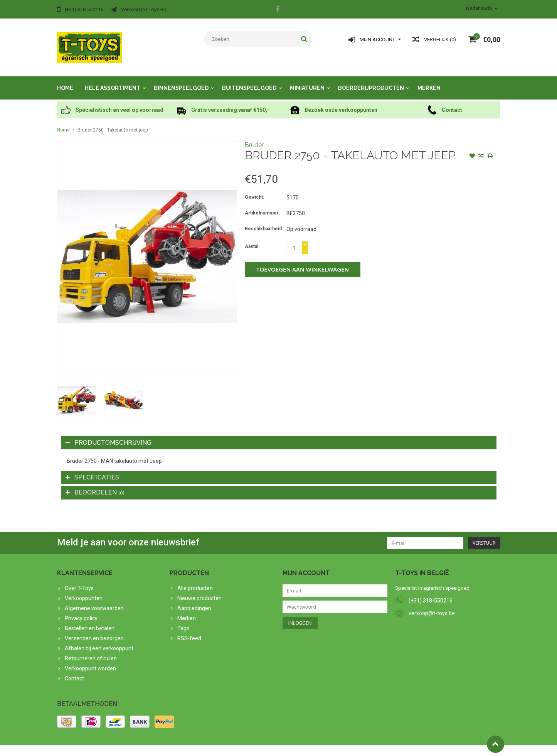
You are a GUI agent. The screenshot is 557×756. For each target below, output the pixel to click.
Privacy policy (81, 611)
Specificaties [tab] (92, 470)
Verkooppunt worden (90, 661)
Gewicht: (254, 189)
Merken (429, 80)
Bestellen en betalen (90, 621)
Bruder (254, 137)
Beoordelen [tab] (95, 485)
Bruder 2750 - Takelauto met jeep (113, 122)
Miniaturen (307, 80)
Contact (74, 671)
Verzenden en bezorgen (94, 631)
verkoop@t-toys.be (432, 606)
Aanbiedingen (194, 601)
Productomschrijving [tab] (109, 435)
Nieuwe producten (199, 591)
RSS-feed (189, 631)
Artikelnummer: (262, 205)
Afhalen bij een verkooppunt (99, 641)
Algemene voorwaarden (94, 601)
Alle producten (195, 580)
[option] (77, 392)
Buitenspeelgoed (249, 80)
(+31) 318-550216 (431, 593)
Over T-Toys (79, 580)
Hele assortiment (113, 80)
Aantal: (252, 239)
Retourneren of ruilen (91, 651)
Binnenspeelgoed (181, 80)
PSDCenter (158, 747)
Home (65, 80)
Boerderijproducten (371, 80)
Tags (183, 621)
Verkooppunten (84, 591)
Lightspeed (210, 747)
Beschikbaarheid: (264, 221)
